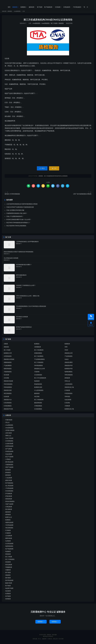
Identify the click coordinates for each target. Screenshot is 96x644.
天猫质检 (37, 372)
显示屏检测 (9, 510)
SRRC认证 (8, 436)
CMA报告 (67, 397)
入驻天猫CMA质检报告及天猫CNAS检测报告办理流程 (22, 205)
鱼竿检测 (8, 597)
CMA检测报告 (8, 388)
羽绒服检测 (9, 568)
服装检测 (31, 7)
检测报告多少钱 (69, 409)
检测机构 (67, 344)
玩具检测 (6, 397)
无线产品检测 (9, 505)
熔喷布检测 (9, 539)
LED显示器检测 (10, 431)
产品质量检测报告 (39, 360)
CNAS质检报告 (8, 385)
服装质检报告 (38, 403)
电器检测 (37, 382)
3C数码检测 (9, 420)
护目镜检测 (9, 494)
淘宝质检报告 (8, 394)
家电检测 (67, 378)
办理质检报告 (8, 357)
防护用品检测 (9, 581)
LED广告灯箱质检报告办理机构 (82, 194)
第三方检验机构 (39, 400)
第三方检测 (54, 24)
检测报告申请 (69, 369)
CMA (66, 347)
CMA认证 (67, 382)
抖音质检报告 (9, 492)
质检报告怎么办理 (39, 369)
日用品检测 (67, 7)
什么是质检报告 (39, 391)
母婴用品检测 (9, 523)
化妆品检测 (68, 400)
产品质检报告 (69, 357)
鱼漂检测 (8, 594)
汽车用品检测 (9, 526)
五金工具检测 (9, 439)
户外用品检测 (77, 7)
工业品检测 (9, 478)
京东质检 (6, 378)
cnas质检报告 (46, 24)
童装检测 (8, 555)
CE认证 (7, 423)
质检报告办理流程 (9, 360)
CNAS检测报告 (39, 366)
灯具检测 (58, 7)
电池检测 (8, 552)
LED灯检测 (8, 434)
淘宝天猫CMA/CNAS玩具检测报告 (16, 226)
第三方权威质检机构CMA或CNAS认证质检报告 (48, 20)
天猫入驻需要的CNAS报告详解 (15, 211)
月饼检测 (67, 406)
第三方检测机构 (39, 351)
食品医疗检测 (9, 589)
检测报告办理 (8, 354)
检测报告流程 (38, 388)
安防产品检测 (9, 468)
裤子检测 (8, 573)
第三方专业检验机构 (40, 378)
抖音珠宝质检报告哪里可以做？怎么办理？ (19, 220)
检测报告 (23, 7)
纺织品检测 (9, 565)
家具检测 (8, 470)
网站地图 (54, 635)
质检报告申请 (69, 366)
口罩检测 (8, 460)
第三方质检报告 (39, 363)
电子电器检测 (48, 7)
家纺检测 (8, 476)
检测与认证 (9, 518)
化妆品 (67, 360)
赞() (42, 169)
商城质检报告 (38, 385)
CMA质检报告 (69, 375)
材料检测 (8, 515)
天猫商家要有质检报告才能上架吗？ (17, 214)
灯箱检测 (8, 534)
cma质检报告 (17, 12)
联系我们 (41, 622)
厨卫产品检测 (9, 457)
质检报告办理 (69, 354)
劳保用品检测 (9, 452)
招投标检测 (9, 499)
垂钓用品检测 (9, 463)
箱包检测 (8, 563)
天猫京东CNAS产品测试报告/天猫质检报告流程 (20, 208)
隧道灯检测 (9, 584)
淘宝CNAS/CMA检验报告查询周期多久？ (18, 223)
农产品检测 (9, 449)
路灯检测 (8, 578)
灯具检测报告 (8, 406)
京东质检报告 (38, 375)
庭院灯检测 (9, 481)
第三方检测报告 (39, 357)
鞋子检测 (40, 7)
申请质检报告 (69, 394)
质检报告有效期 (8, 382)
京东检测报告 (38, 409)
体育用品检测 (9, 447)
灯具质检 (67, 403)
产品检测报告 (8, 366)
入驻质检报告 (69, 385)
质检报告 (48, 3)
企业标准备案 (9, 444)
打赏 (54, 169)
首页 (9, 7)
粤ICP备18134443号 (48, 637)
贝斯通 (6, 344)
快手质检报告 (9, 484)
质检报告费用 (69, 363)
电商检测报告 (69, 372)
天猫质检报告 (8, 372)
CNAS (66, 351)
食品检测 (8, 592)
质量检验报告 (8, 363)
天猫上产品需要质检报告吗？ (15, 217)
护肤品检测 (9, 497)
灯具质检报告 (8, 403)
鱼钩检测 (8, 599)
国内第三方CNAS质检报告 (12, 194)
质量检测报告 (38, 354)
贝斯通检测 (37, 347)
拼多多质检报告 (10, 502)
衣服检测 (8, 570)
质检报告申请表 (8, 409)
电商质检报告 (8, 369)
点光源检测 (9, 536)
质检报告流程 (8, 391)
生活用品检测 (9, 544)
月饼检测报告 (38, 406)
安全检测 (6, 375)
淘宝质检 (37, 397)
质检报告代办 (8, 400)
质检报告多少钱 (69, 388)
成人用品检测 (9, 486)
